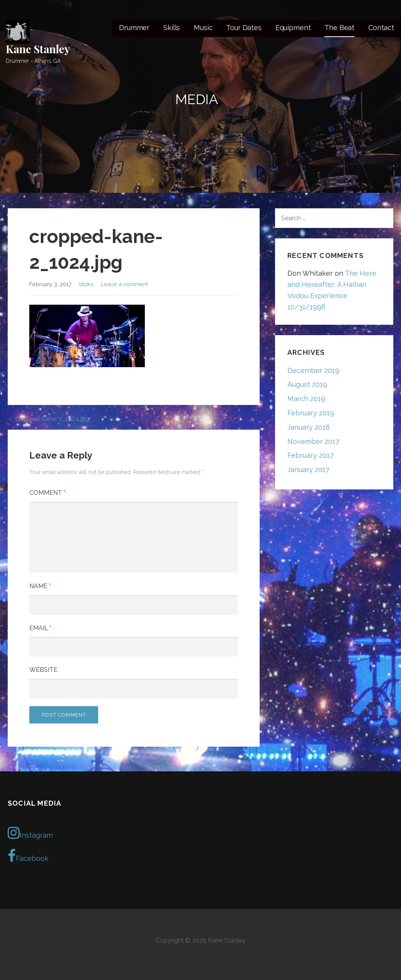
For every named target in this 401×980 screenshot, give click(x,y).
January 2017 (308, 470)
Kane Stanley (38, 49)
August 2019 (307, 384)
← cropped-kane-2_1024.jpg (48, 419)
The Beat (339, 28)
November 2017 (313, 441)
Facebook (28, 856)
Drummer (134, 28)
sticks (86, 284)
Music (203, 28)
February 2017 (310, 455)
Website (43, 670)
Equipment (293, 28)
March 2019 (306, 399)
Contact (381, 28)
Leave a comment (124, 284)
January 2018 (309, 427)
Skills (172, 28)
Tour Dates (244, 28)
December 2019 (313, 370)
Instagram (30, 833)
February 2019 (311, 413)
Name (40, 586)
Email (40, 628)
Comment (47, 493)
